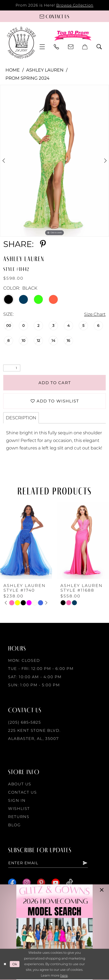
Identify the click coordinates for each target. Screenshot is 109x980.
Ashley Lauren (45, 70)
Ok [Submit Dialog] (15, 965)
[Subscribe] (86, 864)
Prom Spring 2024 (27, 78)
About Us (20, 785)
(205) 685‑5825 (25, 723)
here (64, 976)
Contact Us (22, 793)
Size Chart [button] (95, 314)
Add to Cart (55, 383)
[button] (42, 47)
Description (21, 418)
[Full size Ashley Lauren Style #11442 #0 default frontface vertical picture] (54, 161)
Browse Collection (75, 5)
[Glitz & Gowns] (22, 43)
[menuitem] (42, 47)
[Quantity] (12, 368)
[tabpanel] (54, 161)
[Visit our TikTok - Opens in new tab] (70, 883)
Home (13, 70)
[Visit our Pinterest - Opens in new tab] (41, 883)
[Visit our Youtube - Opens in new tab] (56, 883)
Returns (19, 817)
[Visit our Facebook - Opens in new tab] (12, 883)
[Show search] (99, 47)
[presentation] (26, 541)
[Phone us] (57, 47)
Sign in (17, 801)
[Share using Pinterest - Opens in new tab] (43, 244)
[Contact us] (54, 16)
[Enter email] (49, 864)
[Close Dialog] (5, 965)
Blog (14, 825)
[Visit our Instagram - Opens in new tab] (27, 883)
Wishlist (19, 809)
